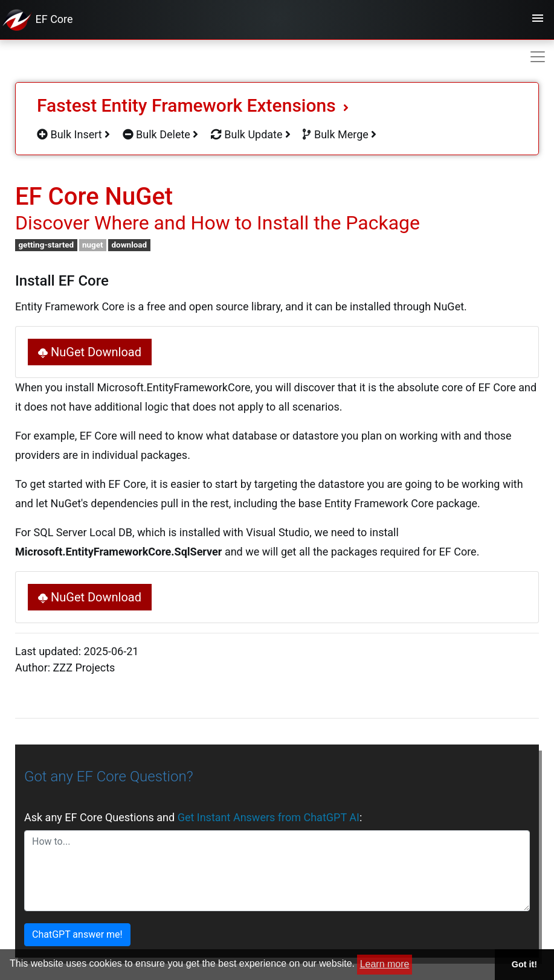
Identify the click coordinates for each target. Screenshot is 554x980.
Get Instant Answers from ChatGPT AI (269, 817)
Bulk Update (251, 134)
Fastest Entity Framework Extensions (193, 105)
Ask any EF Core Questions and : (193, 817)
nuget (93, 245)
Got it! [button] (524, 964)
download (129, 245)
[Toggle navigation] (538, 20)
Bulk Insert (73, 134)
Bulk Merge (340, 134)
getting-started (46, 245)
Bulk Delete (161, 134)
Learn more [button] (385, 964)
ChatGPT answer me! (77, 934)
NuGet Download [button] (90, 352)
